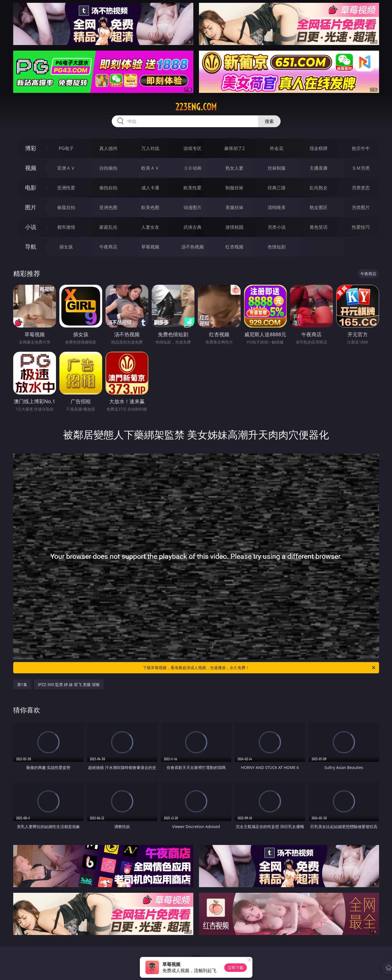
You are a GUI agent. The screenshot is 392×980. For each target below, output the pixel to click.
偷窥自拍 (66, 207)
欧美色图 (150, 207)
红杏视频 (234, 247)
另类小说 (277, 227)
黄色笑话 (319, 227)
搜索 (269, 121)
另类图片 (361, 207)
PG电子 (66, 148)
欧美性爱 (192, 188)
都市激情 (66, 227)
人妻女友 (150, 227)
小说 (31, 227)
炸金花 (277, 148)
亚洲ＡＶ (66, 168)
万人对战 (150, 148)
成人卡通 (150, 188)
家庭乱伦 (108, 227)
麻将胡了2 (235, 148)
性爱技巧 (361, 227)
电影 (31, 188)
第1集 (22, 684)
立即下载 (236, 967)
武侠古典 (192, 227)
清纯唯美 (277, 207)
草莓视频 (150, 247)
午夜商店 (108, 247)
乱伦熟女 (319, 188)
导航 (31, 247)
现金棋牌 (319, 148)
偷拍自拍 (108, 188)
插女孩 (66, 247)
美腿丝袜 (234, 207)
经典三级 (277, 188)
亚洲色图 (108, 207)
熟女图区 (319, 207)
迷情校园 (234, 227)
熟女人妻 (234, 168)
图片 (31, 207)
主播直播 (319, 168)
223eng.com (196, 107)
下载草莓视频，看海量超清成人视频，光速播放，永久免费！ (260, 668)
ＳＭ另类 (361, 168)
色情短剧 (277, 247)
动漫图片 (192, 207)
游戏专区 (192, 148)
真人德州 (108, 148)
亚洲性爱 (66, 188)
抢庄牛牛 (361, 148)
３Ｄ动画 (192, 168)
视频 (31, 168)
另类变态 (361, 188)
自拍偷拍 (108, 168)
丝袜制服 (277, 168)
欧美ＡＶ (150, 168)
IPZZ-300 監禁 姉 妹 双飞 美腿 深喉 (69, 684)
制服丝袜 (234, 188)
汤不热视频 (192, 247)
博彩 (31, 148)
